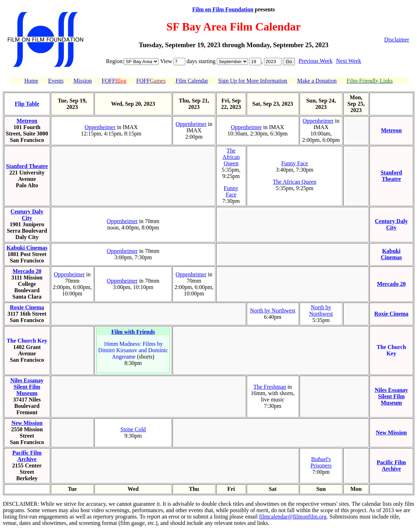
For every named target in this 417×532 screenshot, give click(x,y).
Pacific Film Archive (27, 456)
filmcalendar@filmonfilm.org (293, 517)
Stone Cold (133, 429)
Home (31, 81)
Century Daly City (27, 215)
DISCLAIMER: (21, 504)
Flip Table (27, 104)
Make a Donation (317, 81)
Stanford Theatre (27, 166)
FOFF (114, 81)
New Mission (27, 423)
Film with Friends (133, 332)
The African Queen (231, 157)
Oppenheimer (100, 127)
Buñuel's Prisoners (321, 462)
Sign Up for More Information (253, 81)
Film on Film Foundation (223, 9)
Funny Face (231, 191)
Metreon (27, 121)
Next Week (349, 61)
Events (56, 81)
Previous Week (316, 61)
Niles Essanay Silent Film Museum (27, 387)
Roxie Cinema (27, 307)
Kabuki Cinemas (27, 248)
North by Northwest (273, 311)
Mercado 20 (27, 271)
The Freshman (270, 387)
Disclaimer (397, 40)
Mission (83, 81)
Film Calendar (192, 81)
